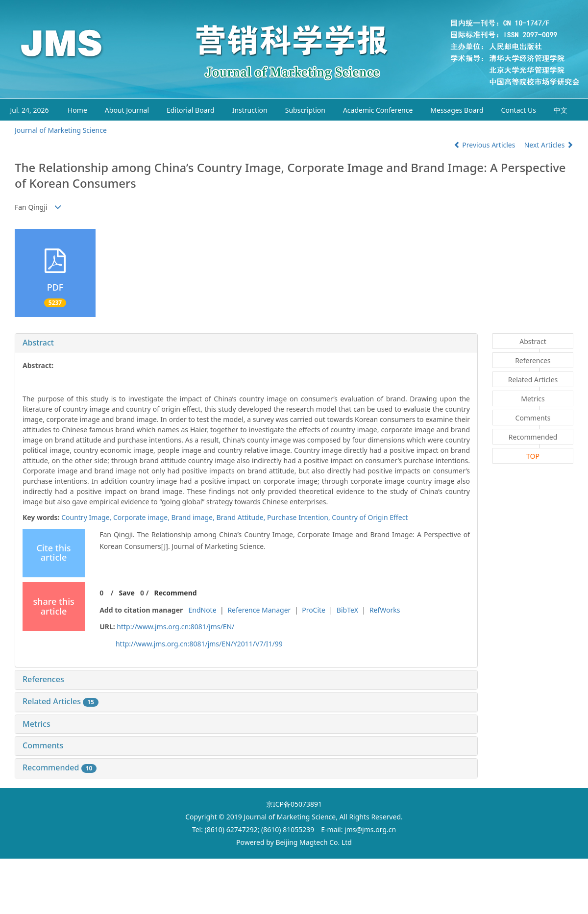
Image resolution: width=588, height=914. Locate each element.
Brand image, (194, 517)
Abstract (38, 343)
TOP (533, 456)
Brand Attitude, (242, 517)
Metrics (37, 724)
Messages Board (457, 110)
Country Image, (87, 517)
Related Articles (61, 701)
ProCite (314, 610)
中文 (561, 110)
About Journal (127, 110)
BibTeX (347, 610)
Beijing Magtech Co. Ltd (314, 842)
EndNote (202, 610)
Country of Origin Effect (370, 517)
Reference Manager (259, 610)
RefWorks (385, 610)
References (43, 679)
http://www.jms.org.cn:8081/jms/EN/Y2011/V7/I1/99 (199, 644)
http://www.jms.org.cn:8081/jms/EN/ (175, 627)
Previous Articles (485, 145)
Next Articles (549, 145)
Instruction (250, 110)
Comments (43, 745)
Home (77, 110)
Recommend (176, 593)
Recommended (60, 767)
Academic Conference (378, 110)
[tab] (246, 343)
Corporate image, (142, 517)
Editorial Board (191, 110)
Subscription (305, 110)
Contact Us (519, 110)
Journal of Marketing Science (61, 130)
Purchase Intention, (299, 517)
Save (126, 593)
